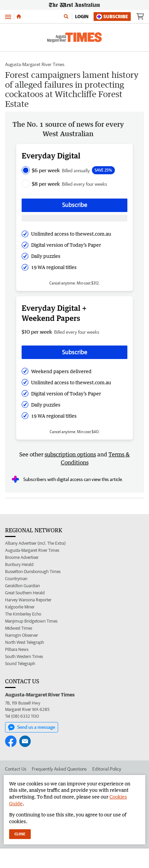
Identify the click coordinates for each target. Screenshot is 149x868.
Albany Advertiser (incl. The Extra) (35, 543)
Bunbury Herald (19, 564)
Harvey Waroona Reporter (28, 600)
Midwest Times (19, 628)
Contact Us (16, 769)
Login (82, 17)
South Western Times (24, 656)
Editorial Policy (107, 769)
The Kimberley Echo (23, 614)
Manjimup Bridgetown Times (31, 621)
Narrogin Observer (21, 635)
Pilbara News (17, 649)
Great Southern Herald (25, 593)
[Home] (19, 17)
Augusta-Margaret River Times (35, 64)
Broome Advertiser (22, 557)
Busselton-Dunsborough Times (33, 572)
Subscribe (112, 17)
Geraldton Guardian (22, 586)
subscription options (70, 454)
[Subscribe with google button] (74, 218)
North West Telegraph (24, 642)
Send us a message (32, 727)
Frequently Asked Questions (59, 769)
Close (20, 834)
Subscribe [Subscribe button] (75, 205)
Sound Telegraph (20, 664)
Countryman (16, 579)
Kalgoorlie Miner (20, 607)
